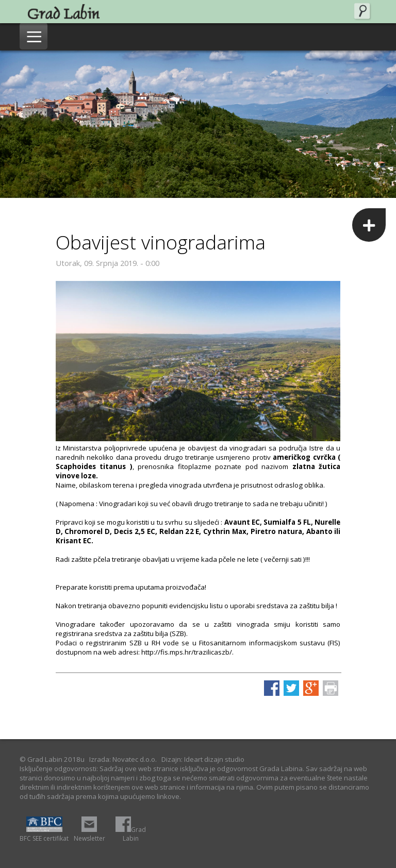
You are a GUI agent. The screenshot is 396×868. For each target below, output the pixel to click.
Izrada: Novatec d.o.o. (123, 759)
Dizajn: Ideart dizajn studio (203, 759)
